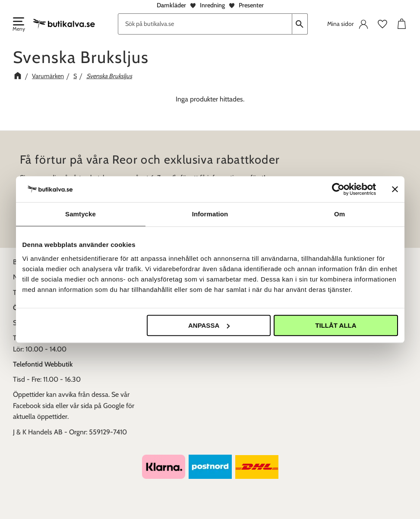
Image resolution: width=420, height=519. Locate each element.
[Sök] (300, 24)
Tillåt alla (336, 325)
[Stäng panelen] (395, 189)
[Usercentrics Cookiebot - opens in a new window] (338, 189)
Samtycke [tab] (81, 214)
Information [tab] (210, 214)
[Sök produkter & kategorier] (205, 24)
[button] (18, 25)
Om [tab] (339, 214)
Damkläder (171, 5)
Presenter (251, 5)
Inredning (212, 5)
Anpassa (209, 325)
